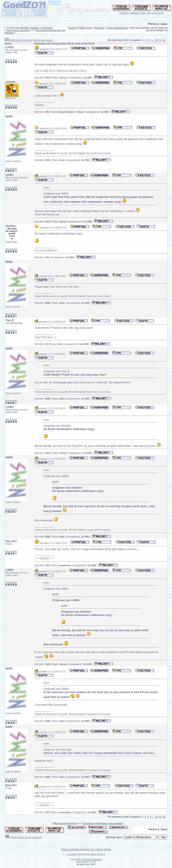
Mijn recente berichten (18, 30)
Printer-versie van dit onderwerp (23, 837)
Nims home (104, 849)
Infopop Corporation (92, 859)
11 (160, 40)
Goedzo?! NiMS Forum (80, 28)
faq (149, 13)
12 (164, 40)
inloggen (124, 13)
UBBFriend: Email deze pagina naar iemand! (31, 40)
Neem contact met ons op (77, 849)
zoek (143, 13)
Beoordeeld (11, 60)
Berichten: (42, 78)
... (153, 40)
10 (157, 40)
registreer (134, 13)
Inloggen (34, 28)
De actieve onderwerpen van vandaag (102, 823)
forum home (158, 13)
